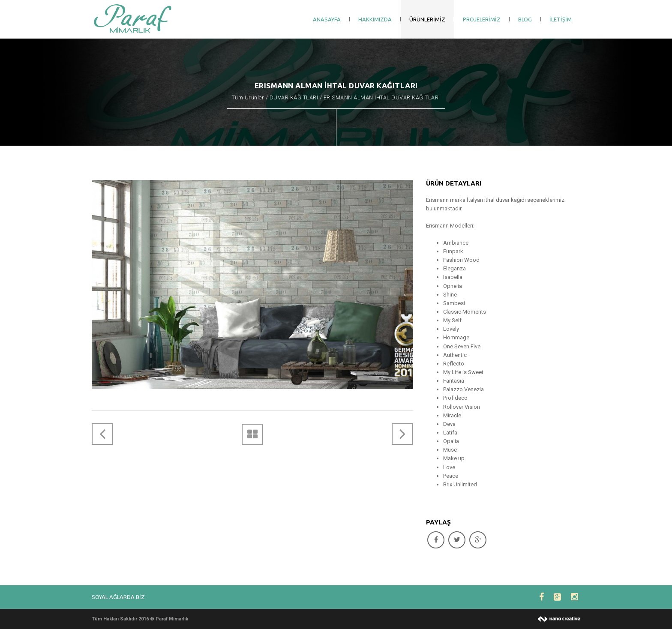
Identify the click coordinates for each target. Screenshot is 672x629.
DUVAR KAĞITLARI (294, 97)
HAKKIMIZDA (375, 19)
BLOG (525, 19)
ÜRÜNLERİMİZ (427, 19)
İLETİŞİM (561, 19)
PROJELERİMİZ (482, 19)
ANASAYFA (327, 19)
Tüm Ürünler (248, 97)
